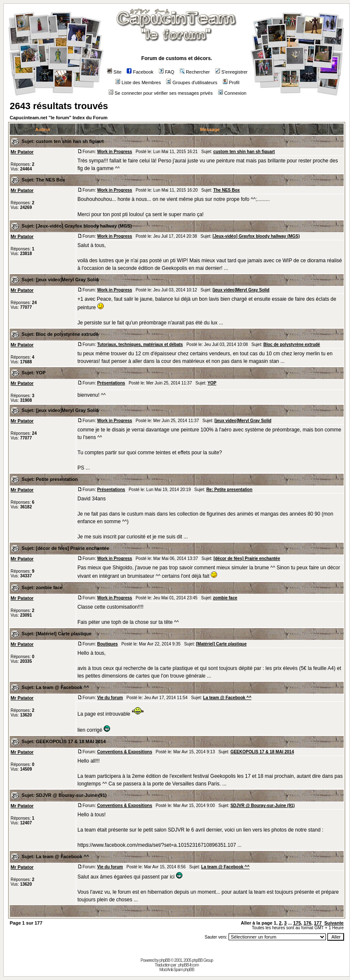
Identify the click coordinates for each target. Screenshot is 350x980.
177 (318, 923)
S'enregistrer (231, 72)
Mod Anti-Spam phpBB (176, 970)
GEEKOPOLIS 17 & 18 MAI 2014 (71, 741)
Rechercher (195, 72)
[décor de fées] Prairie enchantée (73, 548)
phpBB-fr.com (189, 965)
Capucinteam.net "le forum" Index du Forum (59, 118)
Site (114, 72)
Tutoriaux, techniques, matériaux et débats (140, 345)
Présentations (111, 383)
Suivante (334, 923)
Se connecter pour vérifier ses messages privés (161, 93)
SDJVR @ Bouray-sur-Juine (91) (71, 795)
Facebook (140, 72)
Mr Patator (22, 152)
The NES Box (51, 180)
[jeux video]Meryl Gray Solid (67, 280)
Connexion (232, 93)
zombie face (49, 587)
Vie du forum (110, 698)
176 (307, 923)
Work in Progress (114, 152)
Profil (231, 82)
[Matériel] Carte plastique (64, 634)
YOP (41, 373)
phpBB (165, 960)
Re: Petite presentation (229, 490)
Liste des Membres (138, 82)
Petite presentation (57, 479)
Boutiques (107, 644)
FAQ (167, 72)
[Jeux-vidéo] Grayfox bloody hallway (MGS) (84, 226)
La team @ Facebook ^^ (63, 687)
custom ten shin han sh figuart (70, 141)
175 (297, 923)
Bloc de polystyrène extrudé (67, 334)
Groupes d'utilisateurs (192, 82)
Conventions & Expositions (124, 752)
